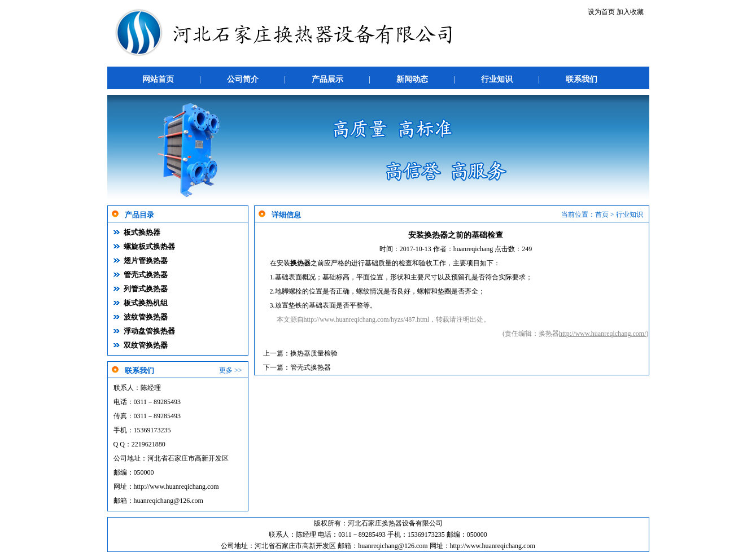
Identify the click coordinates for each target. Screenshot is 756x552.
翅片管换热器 (146, 260)
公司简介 (243, 79)
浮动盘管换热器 (149, 331)
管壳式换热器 (146, 275)
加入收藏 (630, 12)
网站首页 (158, 79)
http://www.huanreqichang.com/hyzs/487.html (367, 319)
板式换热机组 (146, 303)
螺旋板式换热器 (149, 246)
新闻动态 (412, 79)
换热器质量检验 (314, 353)
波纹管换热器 (146, 317)
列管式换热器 (146, 289)
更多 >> (231, 370)
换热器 (300, 263)
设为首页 (601, 12)
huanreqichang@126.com (169, 501)
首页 (602, 214)
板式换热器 (142, 232)
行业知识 (497, 79)
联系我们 (582, 79)
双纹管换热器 (146, 345)
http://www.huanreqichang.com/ (603, 334)
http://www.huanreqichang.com (176, 487)
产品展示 (327, 79)
